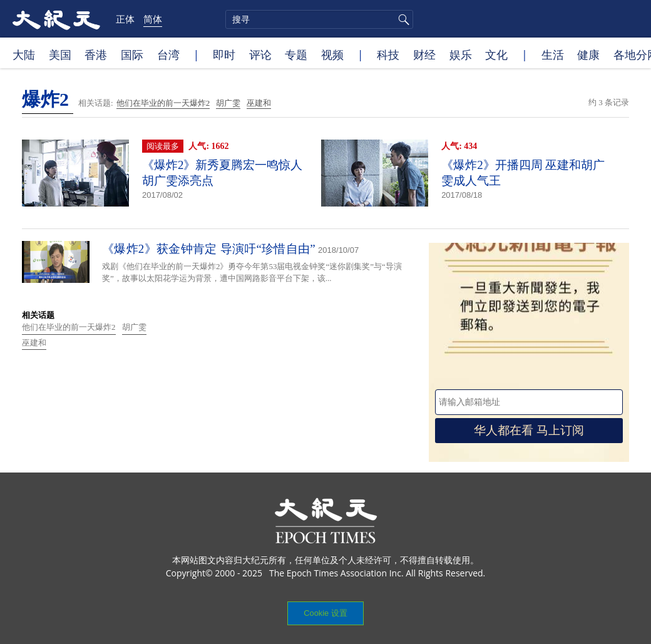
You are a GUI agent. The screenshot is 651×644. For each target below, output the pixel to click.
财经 (424, 54)
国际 (132, 54)
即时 (224, 54)
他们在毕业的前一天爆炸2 (163, 103)
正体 (125, 19)
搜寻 (402, 19)
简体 (153, 19)
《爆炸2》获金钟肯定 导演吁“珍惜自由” (209, 249)
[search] (319, 19)
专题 (296, 54)
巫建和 (259, 103)
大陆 (24, 54)
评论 (260, 54)
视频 (332, 54)
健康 (588, 54)
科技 (388, 54)
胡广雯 (228, 103)
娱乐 (461, 54)
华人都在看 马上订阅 (529, 430)
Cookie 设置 (325, 613)
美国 (60, 54)
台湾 (168, 54)
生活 (553, 54)
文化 (496, 54)
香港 (96, 54)
